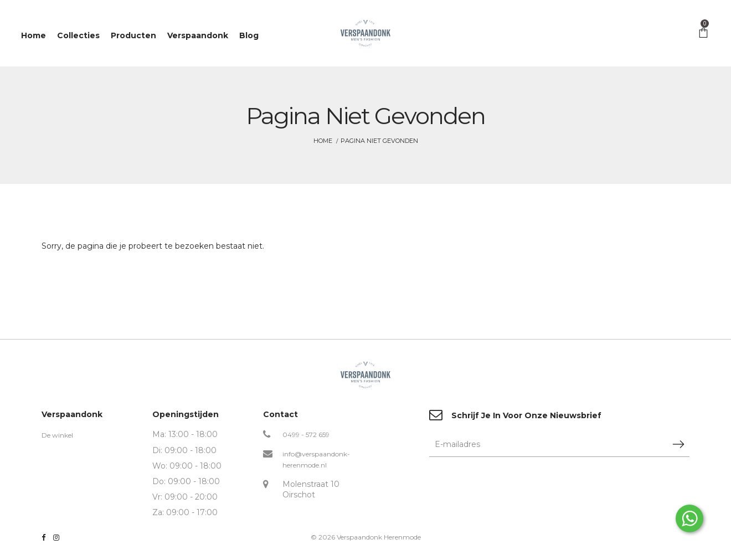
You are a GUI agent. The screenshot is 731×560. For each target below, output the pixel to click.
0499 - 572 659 (306, 435)
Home (323, 141)
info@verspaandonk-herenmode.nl (316, 459)
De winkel (57, 435)
